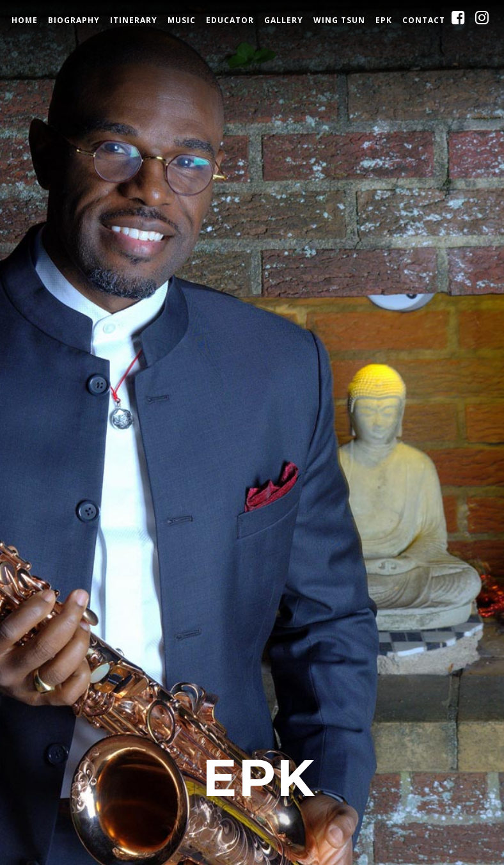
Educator (230, 20)
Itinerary (134, 20)
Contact (424, 20)
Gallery (284, 20)
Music (182, 20)
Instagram (492, 21)
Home (25, 20)
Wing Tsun (339, 20)
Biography (74, 20)
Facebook (469, 21)
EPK (384, 20)
